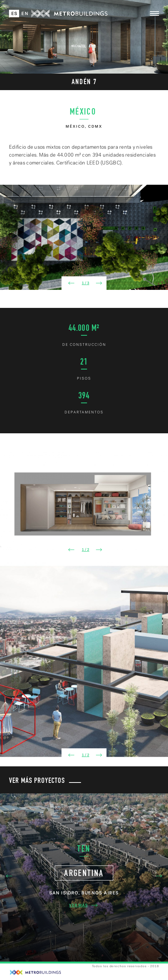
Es (14, 14)
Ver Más (84, 905)
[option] (84, 237)
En (25, 14)
